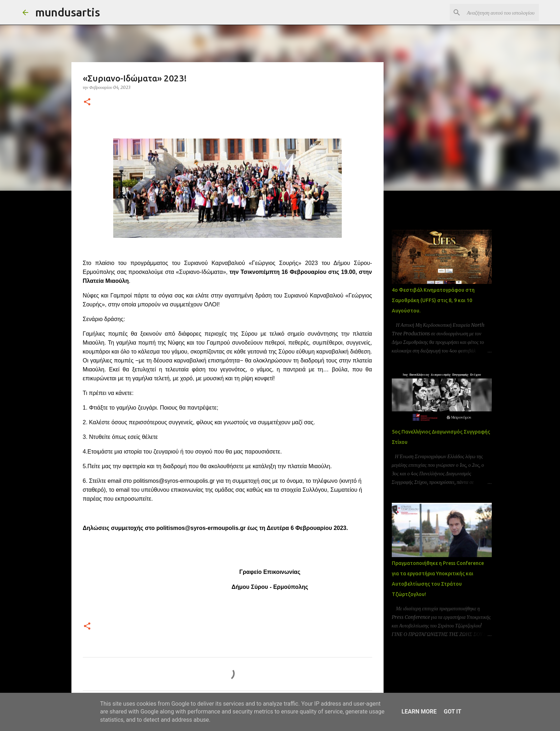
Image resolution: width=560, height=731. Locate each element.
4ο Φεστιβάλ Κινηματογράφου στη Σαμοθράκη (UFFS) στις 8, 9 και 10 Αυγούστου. (433, 300)
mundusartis (68, 12)
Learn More (419, 712)
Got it (452, 712)
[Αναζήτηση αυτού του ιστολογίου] (501, 12)
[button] (87, 102)
